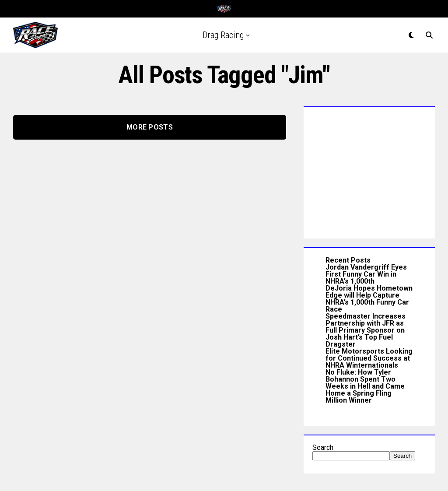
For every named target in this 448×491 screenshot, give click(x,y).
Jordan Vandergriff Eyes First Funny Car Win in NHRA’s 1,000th (366, 274)
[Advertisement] (369, 171)
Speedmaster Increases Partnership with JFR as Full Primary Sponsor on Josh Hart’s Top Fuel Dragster (366, 330)
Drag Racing (223, 35)
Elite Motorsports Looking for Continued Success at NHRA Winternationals (369, 358)
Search (323, 447)
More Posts (150, 127)
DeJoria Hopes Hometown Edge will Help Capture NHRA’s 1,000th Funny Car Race (369, 299)
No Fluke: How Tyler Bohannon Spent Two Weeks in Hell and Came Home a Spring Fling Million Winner (365, 386)
